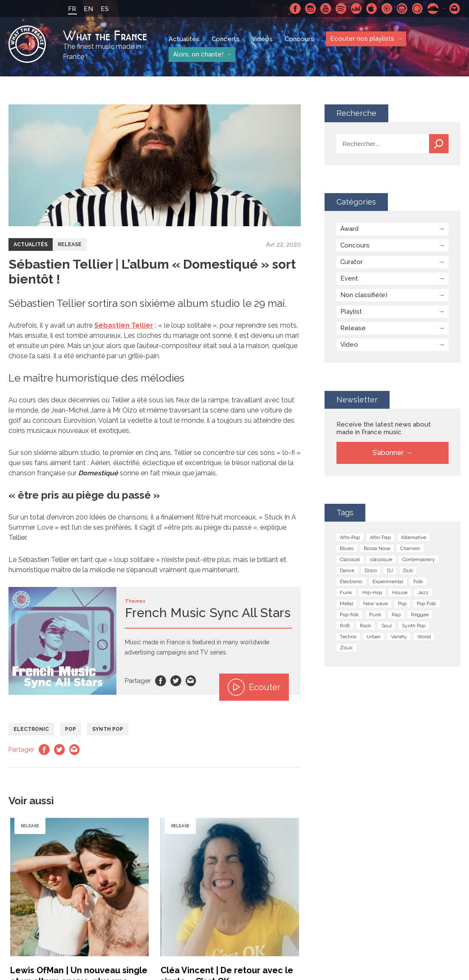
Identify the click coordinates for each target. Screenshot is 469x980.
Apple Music (372, 8)
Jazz (423, 592)
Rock (366, 626)
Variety (399, 637)
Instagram (311, 8)
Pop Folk (427, 604)
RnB (345, 626)
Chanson (410, 548)
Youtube (326, 8)
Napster (402, 8)
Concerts (226, 39)
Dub (408, 570)
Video (349, 345)
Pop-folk (349, 615)
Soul (387, 626)
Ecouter (254, 687)
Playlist (351, 312)
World (424, 637)
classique (381, 559)
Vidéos (262, 39)
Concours (299, 39)
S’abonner (388, 453)
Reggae (420, 615)
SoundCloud (433, 8)
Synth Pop (108, 729)
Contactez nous (455, 8)
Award (349, 229)
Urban (374, 637)
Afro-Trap (380, 537)
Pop (71, 729)
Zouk (346, 648)
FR (72, 9)
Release (70, 244)
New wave (376, 604)
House (400, 592)
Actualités (184, 39)
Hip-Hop (372, 592)
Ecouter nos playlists (362, 39)
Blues (347, 548)
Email (191, 681)
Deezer (356, 8)
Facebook (295, 8)
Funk (346, 592)
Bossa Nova (377, 548)
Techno (348, 637)
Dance (347, 570)
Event (349, 278)
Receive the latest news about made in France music (384, 428)
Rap (396, 615)
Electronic (31, 729)
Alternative (414, 537)
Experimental (388, 581)
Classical (350, 559)
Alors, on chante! (198, 54)
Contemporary (419, 559)
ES (105, 9)
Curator (352, 262)
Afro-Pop (350, 537)
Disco (371, 570)
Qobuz (418, 8)
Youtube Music (387, 8)
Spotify (341, 8)
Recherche (439, 144)
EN (88, 9)
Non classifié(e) (364, 295)
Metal (346, 604)
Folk (418, 581)
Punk (375, 615)
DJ (390, 570)
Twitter (176, 681)
